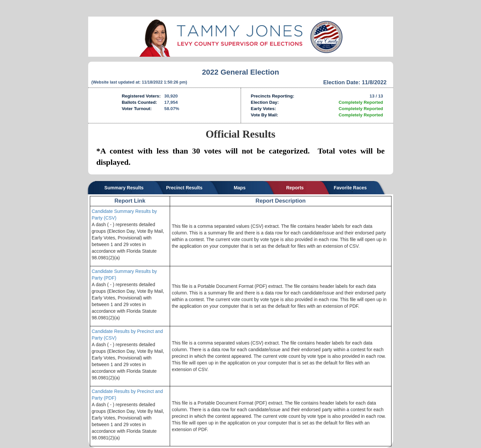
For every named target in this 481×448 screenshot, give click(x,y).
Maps (240, 188)
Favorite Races (350, 188)
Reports (295, 188)
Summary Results (124, 188)
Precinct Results (184, 188)
